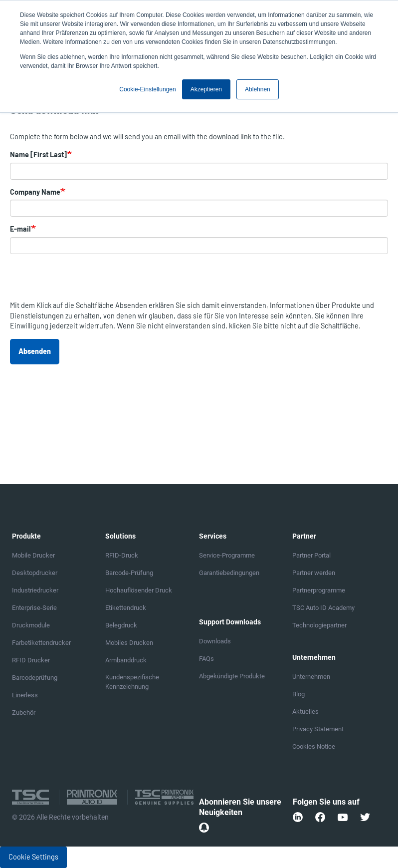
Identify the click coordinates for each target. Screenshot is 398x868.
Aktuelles (305, 712)
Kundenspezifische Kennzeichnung (132, 682)
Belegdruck (121, 625)
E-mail (20, 229)
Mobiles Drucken (129, 643)
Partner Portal (311, 555)
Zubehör (24, 713)
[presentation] (86, 281)
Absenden (35, 351)
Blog (298, 694)
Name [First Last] (38, 154)
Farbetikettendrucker (41, 643)
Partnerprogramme (319, 590)
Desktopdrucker (35, 573)
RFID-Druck (122, 555)
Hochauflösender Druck (139, 590)
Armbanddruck (126, 660)
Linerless (25, 695)
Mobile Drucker (33, 555)
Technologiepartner (319, 625)
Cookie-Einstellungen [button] (147, 89)
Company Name (35, 192)
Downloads (215, 641)
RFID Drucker (31, 660)
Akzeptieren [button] (206, 89)
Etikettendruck (126, 608)
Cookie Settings (33, 857)
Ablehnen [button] (258, 89)
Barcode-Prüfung (129, 573)
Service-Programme (227, 555)
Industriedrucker (35, 590)
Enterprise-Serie (34, 608)
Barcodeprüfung (35, 678)
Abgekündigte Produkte (232, 676)
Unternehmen (311, 677)
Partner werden (314, 573)
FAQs (206, 659)
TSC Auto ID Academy (323, 608)
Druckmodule (31, 625)
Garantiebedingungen (229, 573)
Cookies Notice (314, 746)
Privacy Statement (318, 729)
